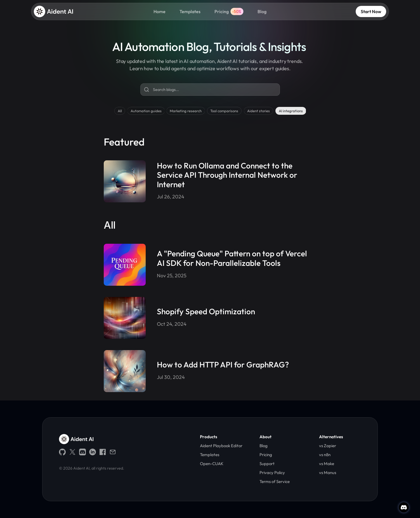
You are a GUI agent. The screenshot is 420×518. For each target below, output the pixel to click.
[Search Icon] (210, 90)
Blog (262, 11)
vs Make (327, 464)
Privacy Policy (272, 473)
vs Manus (328, 473)
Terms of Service (275, 481)
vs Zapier (328, 446)
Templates (190, 11)
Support (267, 464)
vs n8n (325, 455)
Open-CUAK (212, 464)
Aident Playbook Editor (221, 446)
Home (160, 11)
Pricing (222, 11)
